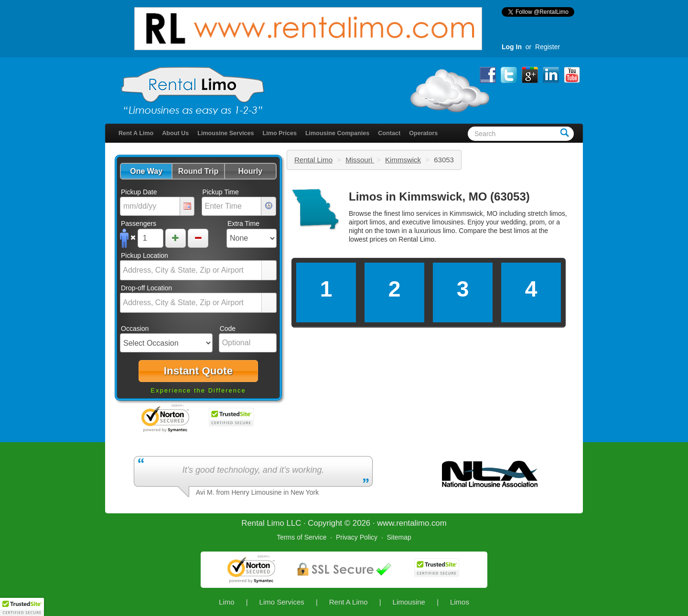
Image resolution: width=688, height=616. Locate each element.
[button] (146, 171)
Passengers (139, 223)
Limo (227, 602)
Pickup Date (139, 192)
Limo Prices (280, 133)
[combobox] (191, 270)
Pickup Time (221, 192)
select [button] (269, 271)
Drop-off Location (146, 288)
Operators (423, 133)
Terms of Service (301, 537)
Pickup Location (145, 255)
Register (548, 47)
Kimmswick (403, 160)
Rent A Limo (136, 133)
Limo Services (282, 602)
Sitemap (399, 537)
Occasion (135, 329)
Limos (460, 602)
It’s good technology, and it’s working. (253, 470)
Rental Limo (313, 160)
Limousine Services (226, 133)
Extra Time (243, 223)
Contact (389, 133)
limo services (421, 213)
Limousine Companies (337, 133)
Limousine (409, 602)
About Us (175, 133)
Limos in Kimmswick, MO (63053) (439, 196)
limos (522, 231)
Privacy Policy (357, 537)
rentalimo (413, 523)
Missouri (360, 160)
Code (228, 329)
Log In (512, 47)
